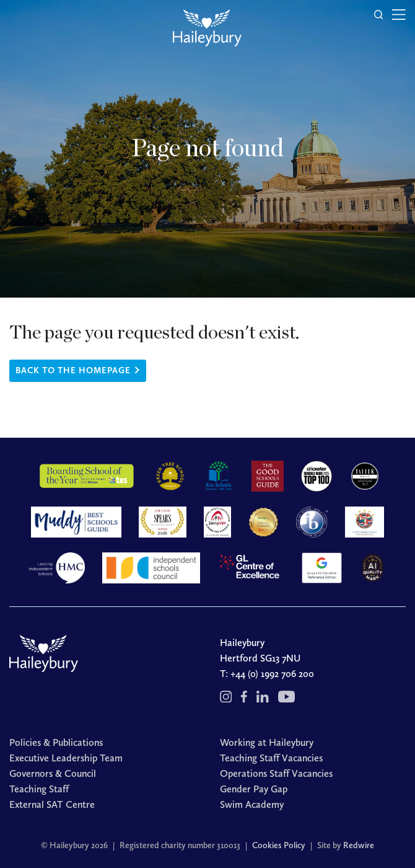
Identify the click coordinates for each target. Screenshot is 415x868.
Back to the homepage (73, 370)
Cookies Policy (279, 845)
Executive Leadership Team (66, 758)
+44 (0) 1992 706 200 (272, 674)
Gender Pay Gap (254, 789)
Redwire (359, 845)
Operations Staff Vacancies (276, 773)
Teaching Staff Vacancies (271, 758)
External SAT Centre (52, 804)
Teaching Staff (39, 789)
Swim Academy (252, 804)
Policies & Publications (56, 742)
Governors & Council (53, 773)
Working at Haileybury (267, 742)
